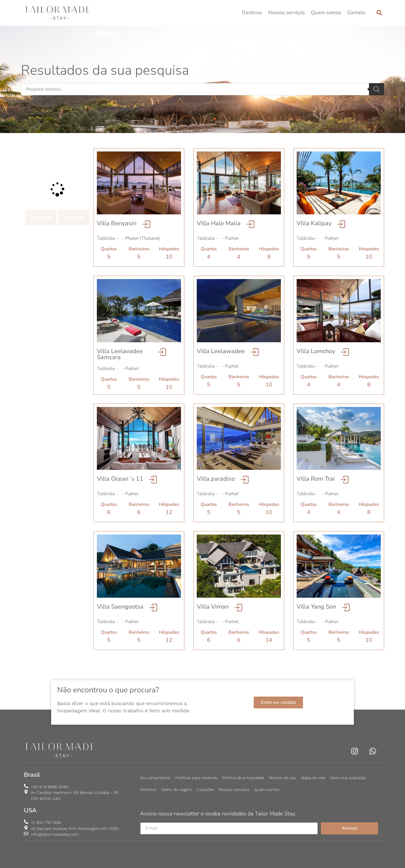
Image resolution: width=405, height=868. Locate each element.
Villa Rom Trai (316, 479)
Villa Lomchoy (316, 351)
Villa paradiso (216, 479)
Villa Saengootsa (120, 607)
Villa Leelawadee (221, 351)
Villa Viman (213, 607)
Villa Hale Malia (219, 223)
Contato (356, 13)
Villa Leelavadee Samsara (120, 354)
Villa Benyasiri (117, 223)
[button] (379, 13)
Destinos (252, 13)
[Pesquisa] (377, 89)
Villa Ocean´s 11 (120, 479)
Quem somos (326, 13)
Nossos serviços (286, 13)
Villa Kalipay (314, 223)
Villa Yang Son (316, 607)
